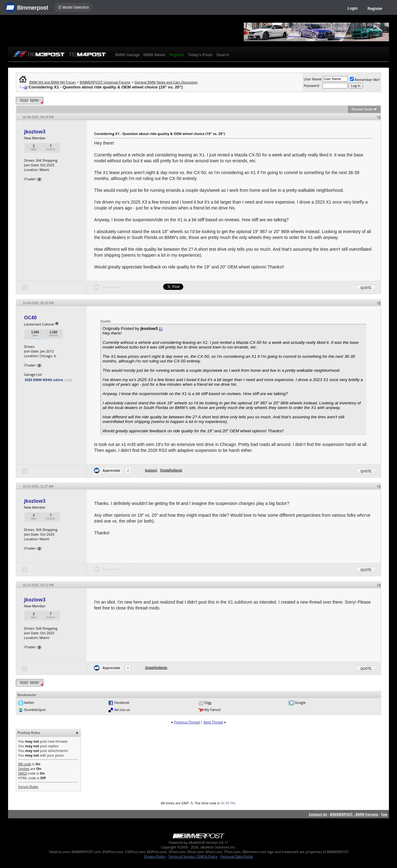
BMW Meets (154, 55)
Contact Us (318, 814)
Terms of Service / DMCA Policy (193, 856)
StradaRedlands (171, 470)
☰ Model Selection (74, 7)
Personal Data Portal (236, 856)
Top (384, 814)
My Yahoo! (213, 710)
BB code (25, 764)
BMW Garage (128, 55)
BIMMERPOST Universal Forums (105, 82)
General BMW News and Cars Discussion (166, 82)
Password (311, 85)
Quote (366, 288)
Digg (208, 702)
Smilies (24, 769)
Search (223, 55)
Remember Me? (365, 80)
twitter (29, 702)
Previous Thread (187, 722)
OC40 (31, 317)
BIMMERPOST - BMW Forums (354, 814)
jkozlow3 (35, 132)
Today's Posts (200, 55)
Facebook (122, 702)
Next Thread (213, 722)
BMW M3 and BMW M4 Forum (52, 82)
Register (375, 9)
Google (300, 702)
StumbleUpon (35, 710)
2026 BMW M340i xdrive (44, 380)
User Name (313, 79)
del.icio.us (122, 710)
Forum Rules (28, 787)
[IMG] (23, 773)
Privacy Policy (155, 856)
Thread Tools (362, 109)
